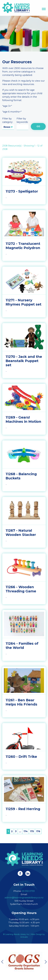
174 (26, 831)
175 (32, 831)
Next (46, 962)
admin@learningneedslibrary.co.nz (24, 898)
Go (38, 126)
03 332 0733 (28, 891)
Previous (2, 962)
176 (38, 831)
